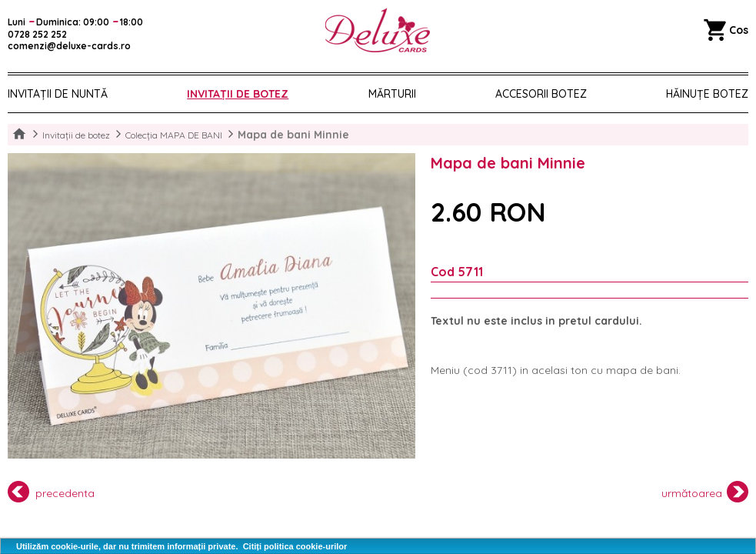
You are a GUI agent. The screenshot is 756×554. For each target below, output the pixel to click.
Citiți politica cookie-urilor (295, 546)
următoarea (705, 492)
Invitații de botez (238, 94)
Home (19, 135)
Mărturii (392, 94)
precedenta (51, 492)
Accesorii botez (541, 94)
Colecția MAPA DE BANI (174, 135)
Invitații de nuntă (58, 94)
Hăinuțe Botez (707, 94)
